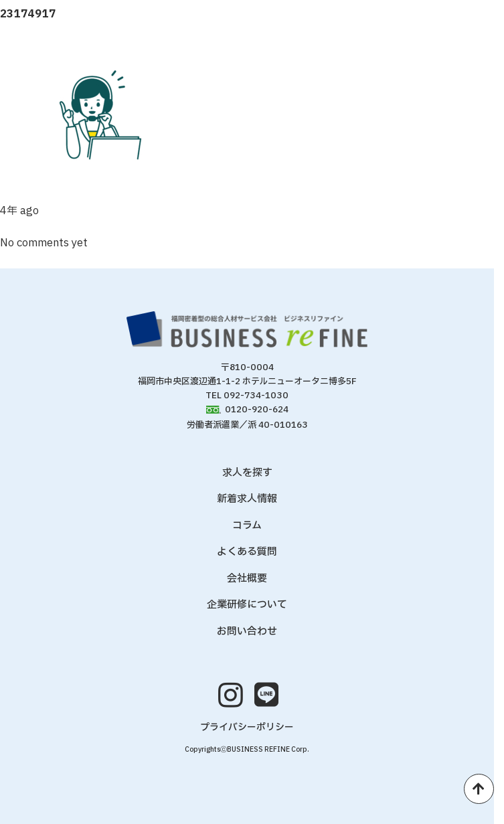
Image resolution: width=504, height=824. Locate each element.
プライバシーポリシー (247, 727)
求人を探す (247, 473)
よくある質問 (247, 552)
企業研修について (247, 605)
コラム (247, 526)
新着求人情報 (247, 499)
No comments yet (44, 243)
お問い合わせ (247, 632)
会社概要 (247, 579)
